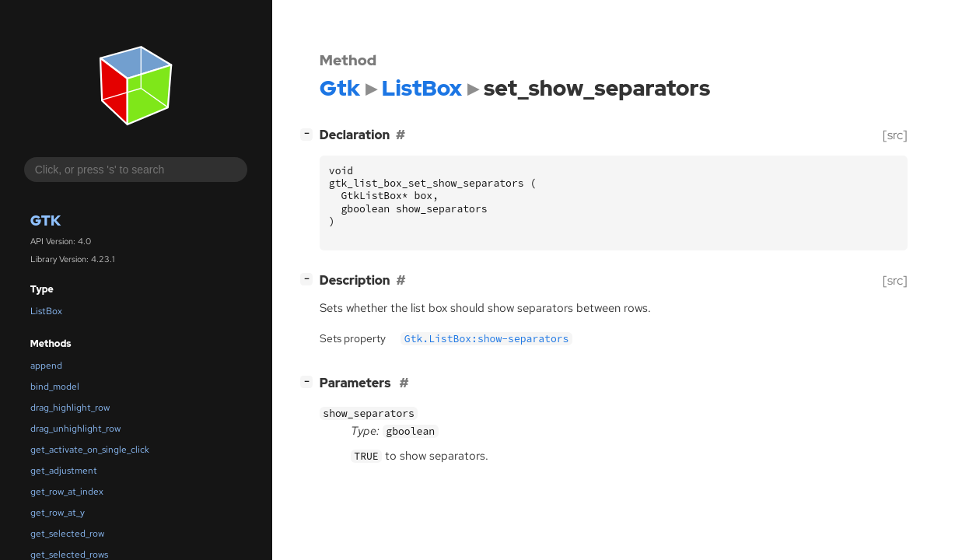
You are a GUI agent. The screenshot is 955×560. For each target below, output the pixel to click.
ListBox (46, 311)
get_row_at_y (58, 513)
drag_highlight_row (70, 408)
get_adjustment (64, 471)
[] (310, 133)
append (46, 366)
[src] (895, 135)
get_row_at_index (67, 492)
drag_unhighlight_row (75, 429)
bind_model (55, 387)
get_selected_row (67, 534)
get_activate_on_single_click (90, 450)
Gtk (45, 220)
